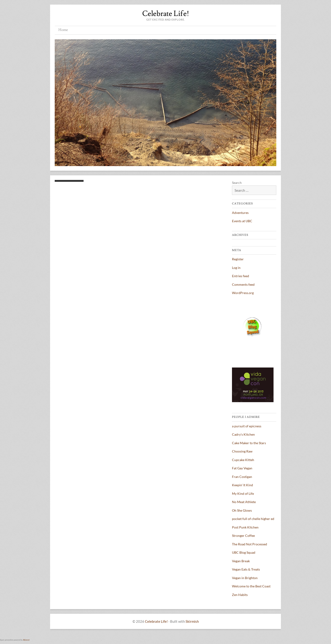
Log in (236, 268)
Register (238, 259)
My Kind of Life (243, 494)
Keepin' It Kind (242, 485)
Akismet (26, 640)
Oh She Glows (242, 510)
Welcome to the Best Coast (251, 586)
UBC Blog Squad (244, 552)
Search (237, 183)
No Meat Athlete (244, 502)
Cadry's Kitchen (243, 434)
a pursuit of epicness (247, 426)
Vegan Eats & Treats (246, 569)
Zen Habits (240, 595)
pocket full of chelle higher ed (253, 519)
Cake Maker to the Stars (249, 443)
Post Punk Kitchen (245, 527)
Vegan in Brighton (245, 578)
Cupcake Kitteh (243, 460)
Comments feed (243, 284)
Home (63, 30)
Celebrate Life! (166, 14)
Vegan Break (241, 561)
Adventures (240, 213)
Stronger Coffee (243, 536)
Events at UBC (242, 221)
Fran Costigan (242, 477)
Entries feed (241, 276)
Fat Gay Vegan (242, 468)
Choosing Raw (242, 451)
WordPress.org (243, 293)
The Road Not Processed (250, 544)
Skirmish (192, 621)
